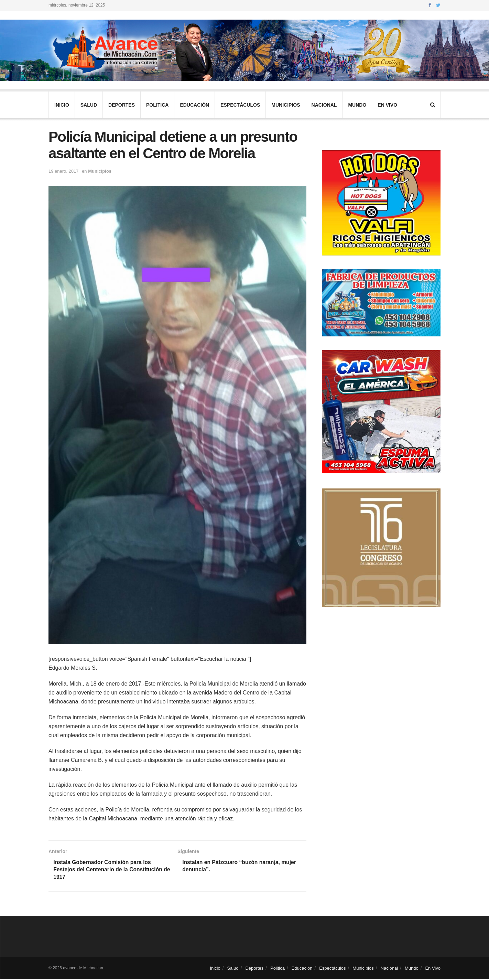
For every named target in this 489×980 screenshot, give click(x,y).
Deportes (122, 105)
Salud (89, 105)
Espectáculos (240, 105)
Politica (157, 105)
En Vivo (387, 105)
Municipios (286, 105)
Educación (194, 105)
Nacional (324, 105)
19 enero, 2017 (63, 171)
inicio (62, 105)
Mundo (357, 105)
